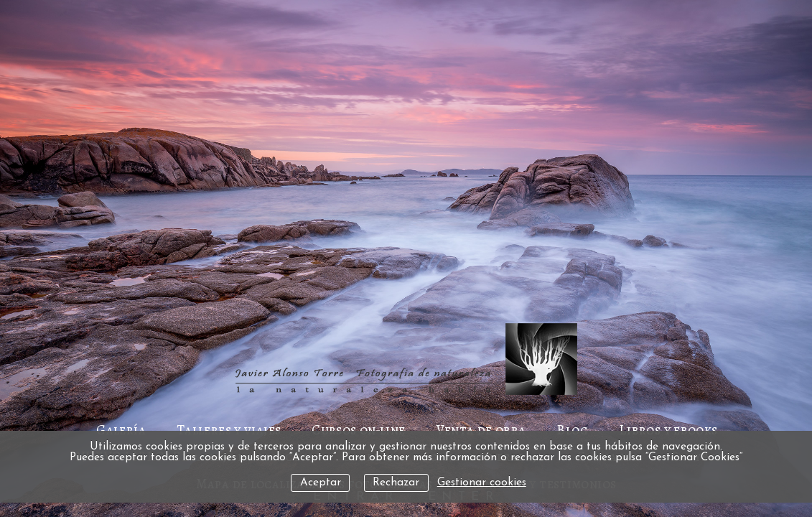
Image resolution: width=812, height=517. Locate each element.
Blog (572, 430)
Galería (121, 430)
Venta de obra (481, 430)
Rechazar (396, 483)
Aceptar (321, 483)
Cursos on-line (358, 430)
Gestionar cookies (482, 483)
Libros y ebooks (668, 430)
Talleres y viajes (229, 430)
